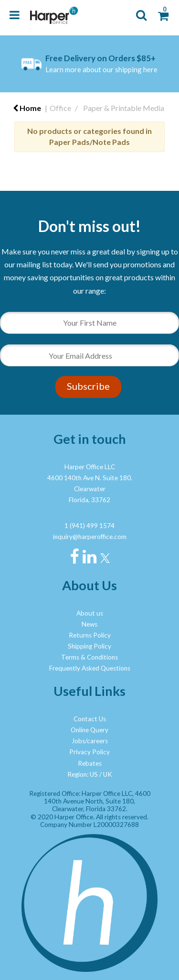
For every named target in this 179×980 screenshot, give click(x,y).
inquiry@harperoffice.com (90, 537)
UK (108, 774)
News (89, 624)
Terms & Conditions (89, 657)
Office (60, 108)
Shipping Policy (89, 646)
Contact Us (90, 719)
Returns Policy (90, 635)
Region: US (83, 774)
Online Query (89, 730)
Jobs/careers (90, 741)
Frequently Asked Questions (90, 668)
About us (90, 613)
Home (27, 108)
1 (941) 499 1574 (89, 526)
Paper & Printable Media (124, 108)
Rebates (90, 763)
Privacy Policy (89, 752)
